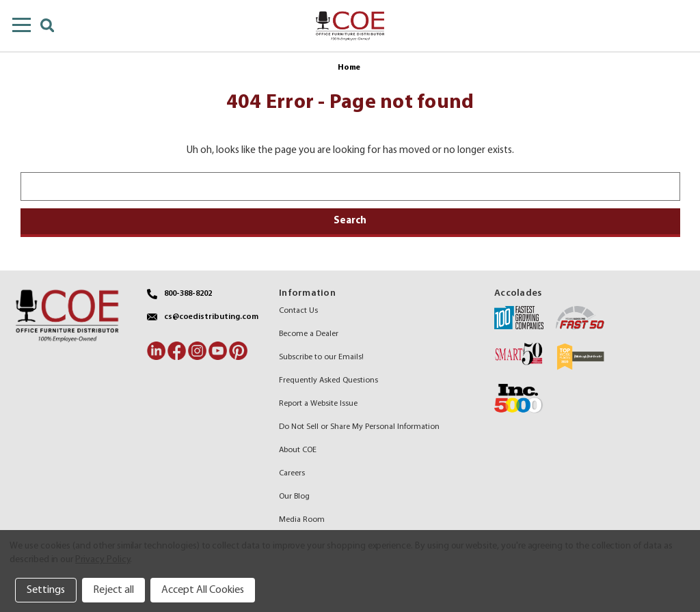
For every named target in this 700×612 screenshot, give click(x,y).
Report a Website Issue (318, 404)
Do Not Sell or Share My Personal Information (359, 427)
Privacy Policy (103, 560)
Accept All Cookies (203, 590)
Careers (292, 473)
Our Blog (294, 497)
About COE (298, 450)
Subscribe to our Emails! (321, 357)
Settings (46, 590)
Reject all (113, 590)
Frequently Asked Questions (328, 380)
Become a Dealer (309, 334)
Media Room (302, 520)
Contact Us (298, 311)
